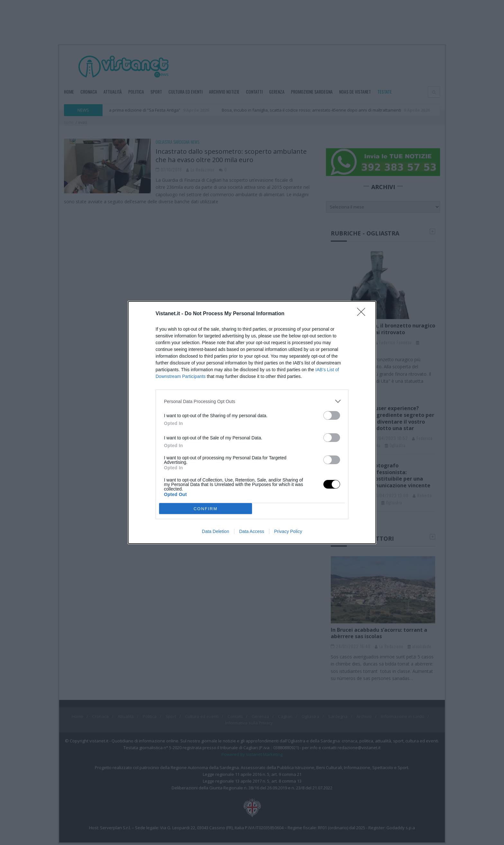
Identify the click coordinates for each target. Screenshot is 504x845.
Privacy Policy (288, 531)
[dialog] (252, 422)
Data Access (252, 531)
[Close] (363, 314)
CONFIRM (206, 509)
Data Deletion (216, 531)
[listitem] (252, 401)
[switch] (332, 415)
